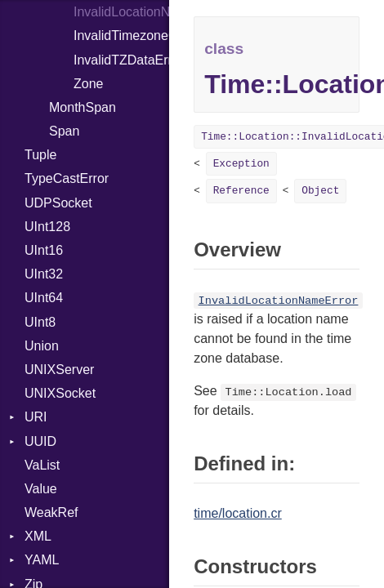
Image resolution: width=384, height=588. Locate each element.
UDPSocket (58, 203)
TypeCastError (67, 178)
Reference (241, 191)
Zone (88, 84)
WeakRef (51, 512)
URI (36, 417)
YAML (42, 560)
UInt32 (44, 274)
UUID (40, 441)
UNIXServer (59, 370)
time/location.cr (238, 513)
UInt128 (47, 227)
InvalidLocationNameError (121, 12)
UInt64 (44, 298)
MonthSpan (83, 107)
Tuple (40, 155)
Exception (241, 164)
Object (320, 191)
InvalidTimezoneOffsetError (121, 36)
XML (38, 536)
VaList (42, 465)
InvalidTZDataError (121, 60)
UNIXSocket (60, 393)
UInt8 (40, 322)
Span (64, 131)
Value (41, 489)
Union (42, 346)
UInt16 (44, 250)
